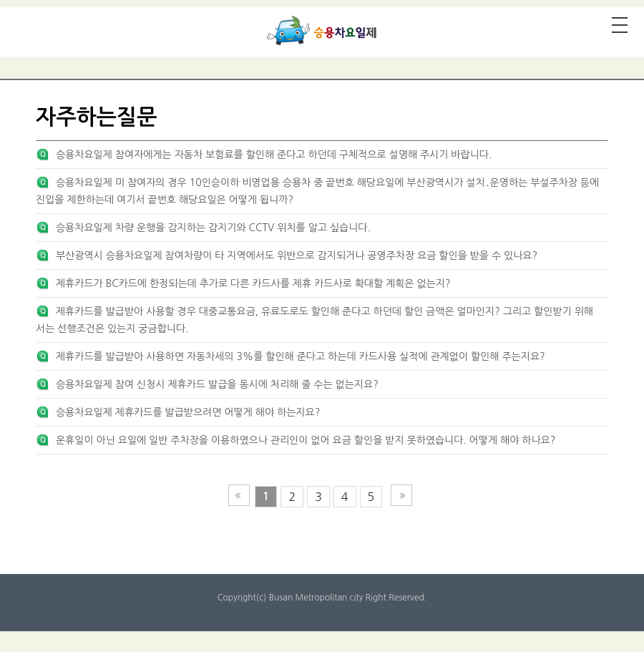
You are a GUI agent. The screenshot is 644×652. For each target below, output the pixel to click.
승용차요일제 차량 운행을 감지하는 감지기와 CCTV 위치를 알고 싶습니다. (213, 228)
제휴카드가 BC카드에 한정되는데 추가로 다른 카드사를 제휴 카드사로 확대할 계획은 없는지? (253, 283)
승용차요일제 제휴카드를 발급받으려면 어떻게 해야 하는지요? (188, 412)
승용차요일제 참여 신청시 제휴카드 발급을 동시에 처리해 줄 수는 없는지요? (217, 384)
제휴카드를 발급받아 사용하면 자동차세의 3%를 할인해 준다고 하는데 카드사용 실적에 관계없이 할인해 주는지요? (301, 356)
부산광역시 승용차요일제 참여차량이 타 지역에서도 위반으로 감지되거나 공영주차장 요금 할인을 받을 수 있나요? (297, 256)
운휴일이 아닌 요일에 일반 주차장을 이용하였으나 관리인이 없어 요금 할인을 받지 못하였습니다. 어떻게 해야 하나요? (306, 440)
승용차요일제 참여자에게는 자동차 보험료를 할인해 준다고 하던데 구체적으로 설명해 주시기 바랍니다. (274, 155)
